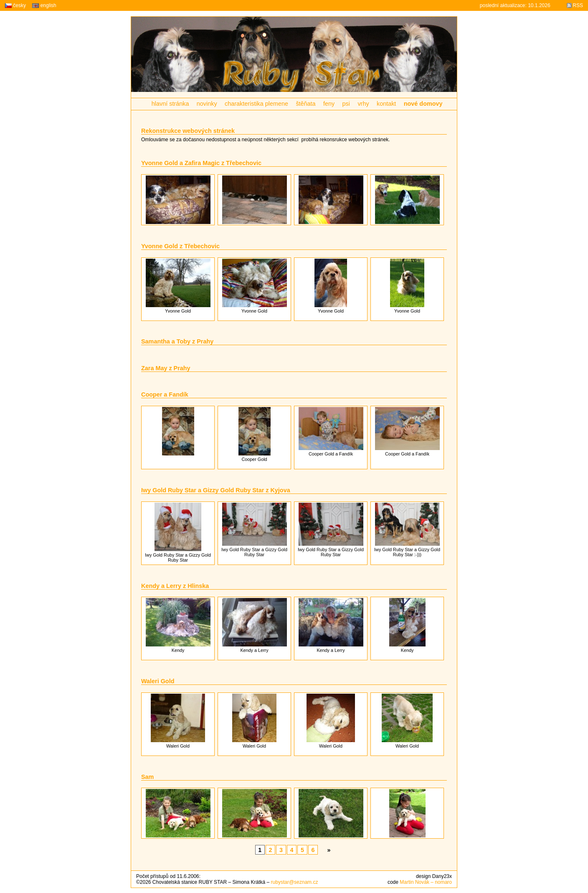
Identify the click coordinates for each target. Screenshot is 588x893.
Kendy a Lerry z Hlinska (175, 586)
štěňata (305, 104)
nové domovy (423, 104)
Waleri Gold (158, 681)
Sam (147, 777)
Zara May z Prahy (166, 368)
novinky (207, 104)
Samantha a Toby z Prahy (177, 341)
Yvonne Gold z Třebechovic (180, 246)
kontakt (386, 104)
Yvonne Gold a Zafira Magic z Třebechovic (201, 163)
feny (329, 104)
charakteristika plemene (256, 104)
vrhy (363, 104)
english (44, 5)
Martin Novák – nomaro (426, 882)
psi (346, 104)
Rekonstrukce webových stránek (188, 131)
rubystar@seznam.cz (295, 882)
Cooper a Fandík (165, 394)
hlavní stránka (170, 104)
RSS (578, 5)
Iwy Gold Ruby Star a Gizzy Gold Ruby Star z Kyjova (216, 490)
